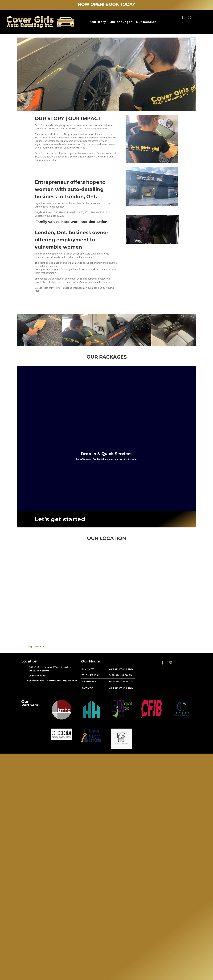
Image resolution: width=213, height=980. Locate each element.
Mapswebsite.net (37, 646)
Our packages (121, 22)
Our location (146, 22)
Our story (98, 22)
